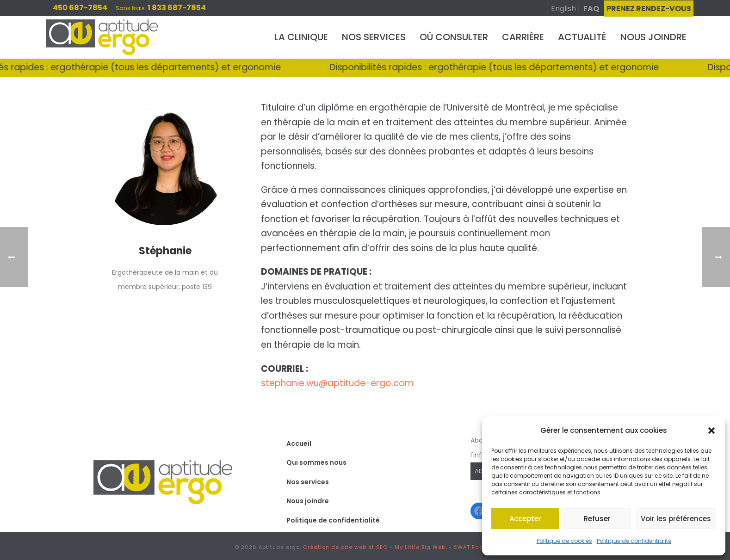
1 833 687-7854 (177, 8)
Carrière (523, 37)
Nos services (374, 37)
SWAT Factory (474, 547)
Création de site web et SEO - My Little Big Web (374, 547)
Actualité (582, 37)
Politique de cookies (564, 541)
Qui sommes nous (316, 462)
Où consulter (454, 37)
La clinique (301, 37)
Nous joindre (653, 37)
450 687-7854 (80, 8)
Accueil (299, 443)
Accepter (525, 519)
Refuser (597, 519)
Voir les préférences (676, 519)
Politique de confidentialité (634, 541)
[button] (711, 431)
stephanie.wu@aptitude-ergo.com (337, 383)
